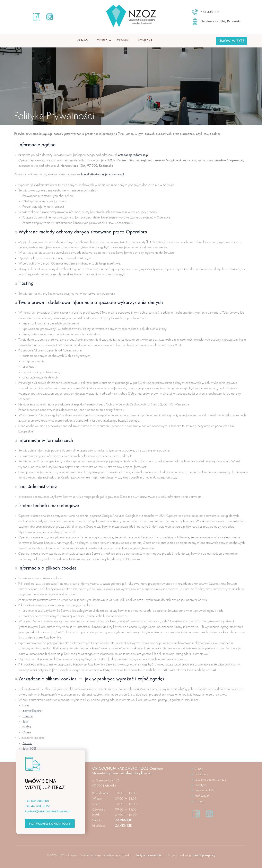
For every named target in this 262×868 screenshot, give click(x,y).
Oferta (104, 41)
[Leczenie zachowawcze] (218, 780)
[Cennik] (218, 801)
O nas (83, 41)
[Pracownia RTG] (218, 790)
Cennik (123, 41)
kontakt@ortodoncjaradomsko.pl (104, 175)
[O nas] (218, 769)
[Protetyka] (218, 785)
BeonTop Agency (205, 856)
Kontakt (145, 41)
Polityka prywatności (149, 856)
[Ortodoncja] (218, 774)
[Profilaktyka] (218, 796)
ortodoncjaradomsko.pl (134, 155)
